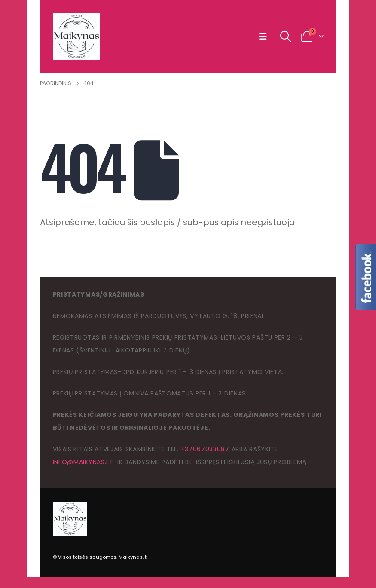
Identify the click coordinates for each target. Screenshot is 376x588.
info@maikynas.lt (83, 462)
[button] (265, 37)
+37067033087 (205, 449)
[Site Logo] (76, 36)
